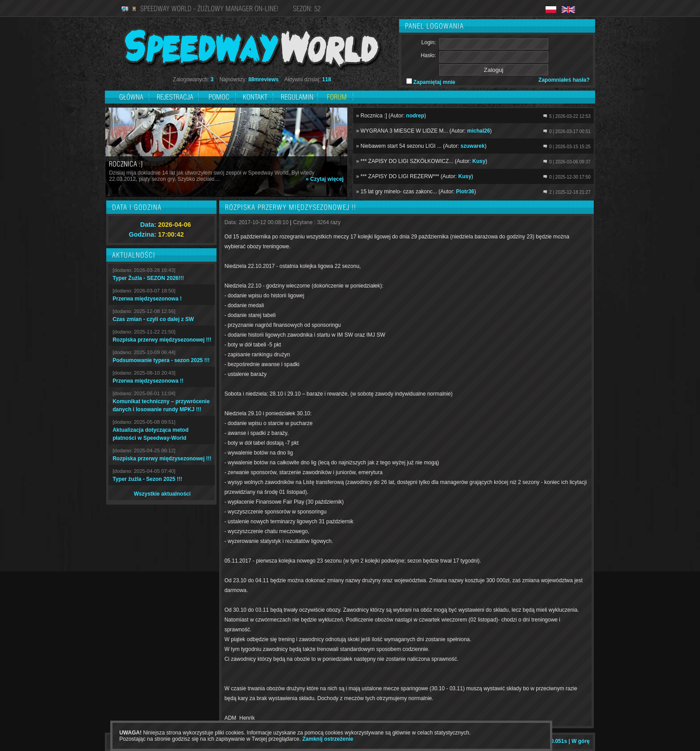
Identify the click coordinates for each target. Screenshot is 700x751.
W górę (581, 741)
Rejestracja (176, 97)
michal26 (478, 131)
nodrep (415, 116)
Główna (131, 97)
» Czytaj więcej (325, 179)
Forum (337, 97)
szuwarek (473, 146)
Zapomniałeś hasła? (564, 80)
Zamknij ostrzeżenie (328, 739)
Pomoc (219, 97)
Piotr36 (465, 192)
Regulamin (297, 97)
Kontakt (255, 97)
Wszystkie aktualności (162, 494)
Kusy (479, 161)
